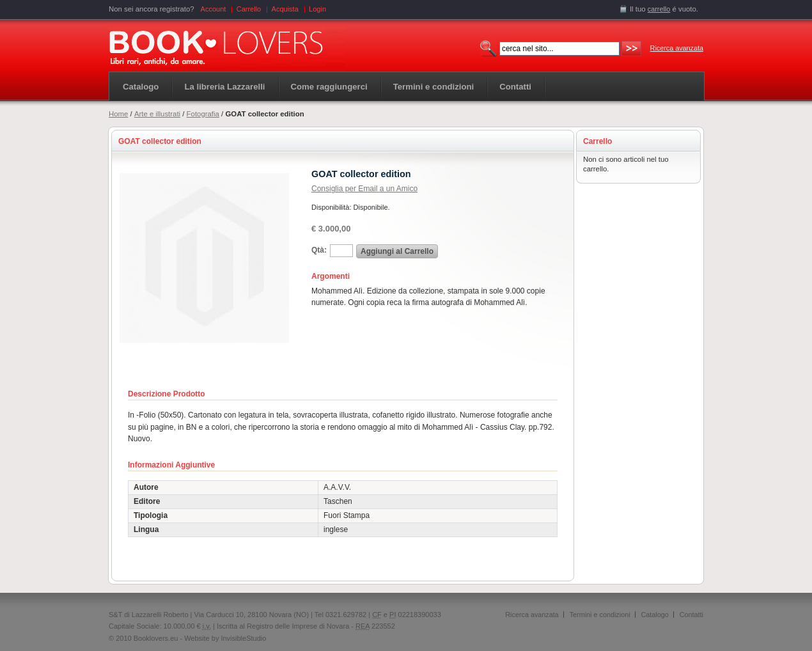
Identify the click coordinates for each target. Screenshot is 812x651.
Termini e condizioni (600, 615)
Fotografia (203, 114)
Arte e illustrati (157, 114)
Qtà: (319, 250)
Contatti (691, 615)
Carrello (249, 9)
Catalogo (141, 87)
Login (317, 9)
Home (118, 114)
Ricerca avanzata (677, 48)
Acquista (285, 9)
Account (214, 9)
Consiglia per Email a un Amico (364, 189)
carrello (659, 9)
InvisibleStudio (243, 638)
